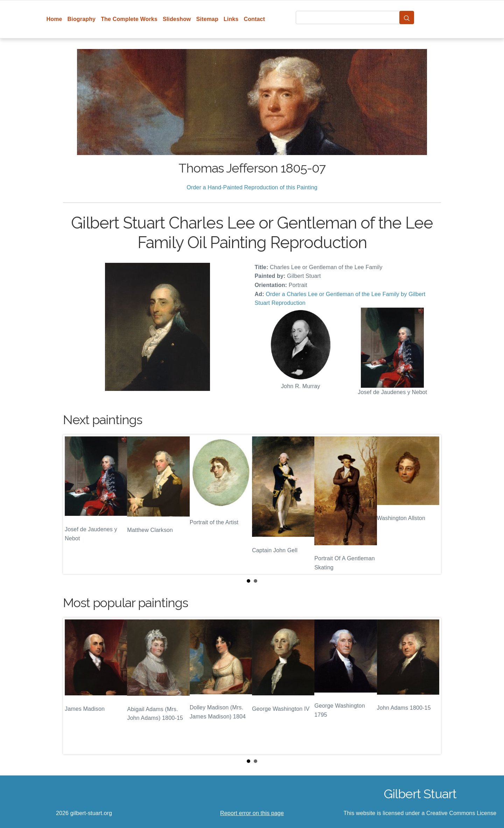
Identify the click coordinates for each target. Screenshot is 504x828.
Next (430, 504)
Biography (82, 19)
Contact (254, 19)
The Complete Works (129, 19)
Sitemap (207, 19)
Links (231, 19)
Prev (74, 504)
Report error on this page (252, 813)
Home (54, 19)
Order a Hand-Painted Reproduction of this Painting (252, 187)
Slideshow (177, 19)
